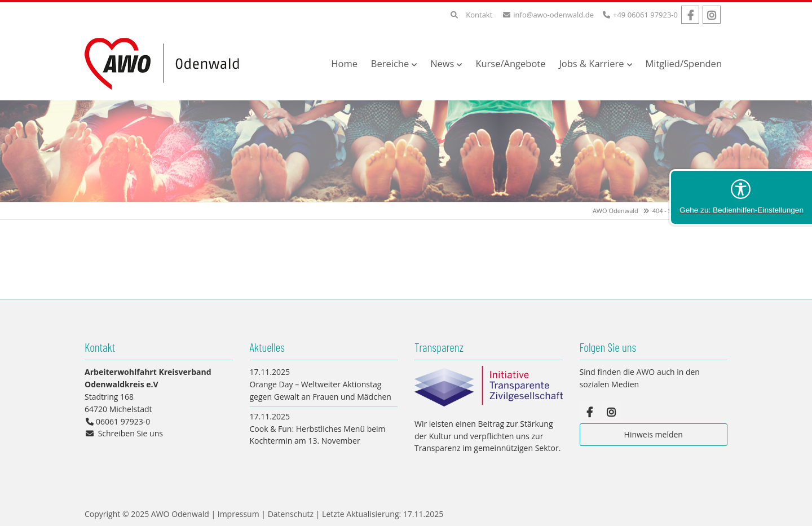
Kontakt (479, 15)
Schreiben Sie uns (131, 433)
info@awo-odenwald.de (553, 15)
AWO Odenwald (615, 211)
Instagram (712, 15)
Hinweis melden (654, 434)
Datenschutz (291, 514)
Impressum (239, 514)
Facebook (690, 15)
